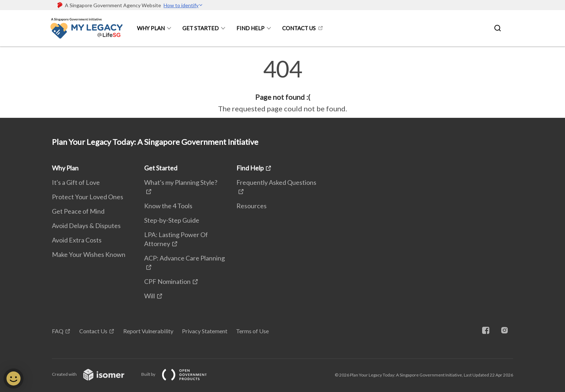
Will (150, 296)
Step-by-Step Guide (172, 220)
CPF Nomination (167, 281)
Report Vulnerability (148, 331)
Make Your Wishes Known (89, 254)
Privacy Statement (205, 331)
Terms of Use (252, 331)
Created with (94, 374)
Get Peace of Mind (78, 211)
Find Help (250, 28)
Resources (252, 206)
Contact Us (299, 28)
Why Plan (151, 28)
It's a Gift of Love (76, 182)
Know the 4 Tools (168, 206)
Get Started (201, 28)
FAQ (58, 331)
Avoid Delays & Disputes (86, 226)
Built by (180, 374)
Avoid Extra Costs (77, 240)
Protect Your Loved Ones (88, 197)
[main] (282, 86)
